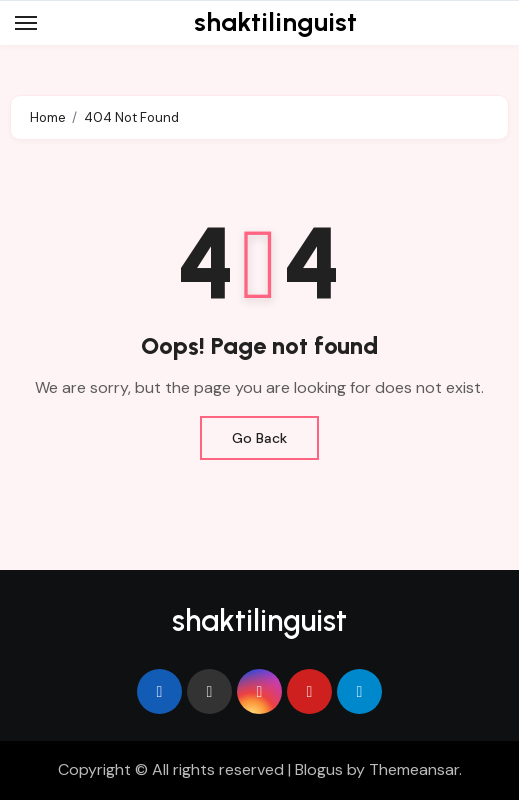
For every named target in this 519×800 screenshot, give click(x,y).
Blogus (319, 769)
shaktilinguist (275, 22)
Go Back (259, 438)
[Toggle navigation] (26, 23)
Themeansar (414, 769)
